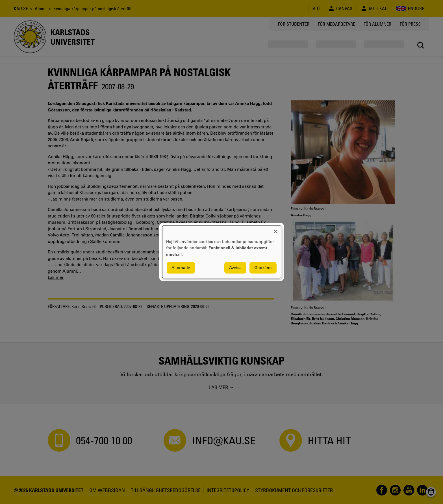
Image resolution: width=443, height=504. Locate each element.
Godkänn (263, 268)
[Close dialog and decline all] (275, 229)
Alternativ (181, 268)
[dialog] (222, 252)
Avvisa (235, 268)
